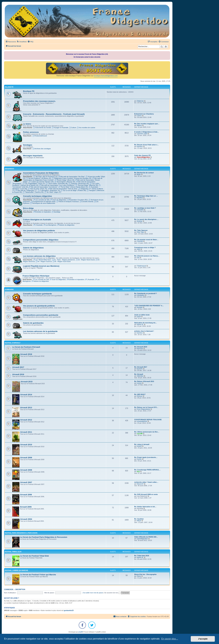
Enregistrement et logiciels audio (43, 202)
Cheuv (139, 116)
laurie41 (140, 369)
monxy (139, 383)
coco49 (140, 434)
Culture (73, 128)
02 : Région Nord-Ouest (85, 260)
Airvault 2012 (26, 420)
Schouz (140, 396)
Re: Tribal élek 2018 (142, 556)
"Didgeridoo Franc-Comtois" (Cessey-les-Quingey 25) (72, 178)
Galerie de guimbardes (33, 323)
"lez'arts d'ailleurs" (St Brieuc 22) (39, 178)
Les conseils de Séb (41, 200)
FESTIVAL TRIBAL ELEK (13, 552)
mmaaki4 (140, 210)
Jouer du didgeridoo (58, 200)
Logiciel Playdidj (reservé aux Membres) (41, 266)
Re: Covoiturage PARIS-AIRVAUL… (147, 470)
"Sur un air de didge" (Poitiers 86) (73, 190)
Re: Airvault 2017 (141, 367)
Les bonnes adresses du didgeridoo (39, 256)
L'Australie (38, 225)
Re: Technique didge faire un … (146, 196)
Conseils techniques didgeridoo (37, 196)
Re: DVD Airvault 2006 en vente (146, 494)
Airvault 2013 (26, 408)
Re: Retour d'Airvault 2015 (144, 381)
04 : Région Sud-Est (44, 261)
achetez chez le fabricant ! (144, 331)
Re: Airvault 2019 (141, 347)
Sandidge (56, 212)
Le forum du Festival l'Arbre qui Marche (38, 575)
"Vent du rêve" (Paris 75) (37, 189)
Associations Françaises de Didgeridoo (41, 173)
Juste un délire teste (142, 315)
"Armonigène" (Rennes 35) (65, 182)
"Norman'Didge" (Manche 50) (87, 185)
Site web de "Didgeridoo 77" (26, 190)
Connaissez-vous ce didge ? (145, 247)
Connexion (9, 589)
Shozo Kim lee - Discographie (145, 574)
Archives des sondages (42, 149)
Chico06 (140, 241)
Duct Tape (140, 232)
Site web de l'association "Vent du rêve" (63, 189)
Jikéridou (140, 376)
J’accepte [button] (203, 639)
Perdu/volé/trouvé (40, 136)
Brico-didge (28, 208)
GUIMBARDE (9, 289)
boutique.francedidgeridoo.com (106, 76)
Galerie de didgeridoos (33, 248)
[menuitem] (22, 42)
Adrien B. (140, 324)
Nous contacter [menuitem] (120, 616)
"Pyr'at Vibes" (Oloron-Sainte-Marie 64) (73, 187)
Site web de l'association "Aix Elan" (72, 177)
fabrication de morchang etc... (145, 323)
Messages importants (33, 156)
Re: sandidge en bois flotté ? (145, 208)
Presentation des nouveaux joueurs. (39, 101)
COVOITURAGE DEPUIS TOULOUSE (148, 420)
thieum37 (140, 484)
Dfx (138, 258)
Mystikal (140, 198)
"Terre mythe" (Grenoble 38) (57, 183)
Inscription (20, 589)
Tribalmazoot (142, 266)
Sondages (28, 145)
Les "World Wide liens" (42, 260)
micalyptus (141, 295)
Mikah (139, 521)
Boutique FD (29, 91)
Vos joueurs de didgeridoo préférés (39, 231)
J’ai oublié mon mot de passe (93, 593)
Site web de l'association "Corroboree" (43, 187)
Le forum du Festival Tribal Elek (35, 556)
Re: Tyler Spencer (141, 230)
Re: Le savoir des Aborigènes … (146, 219)
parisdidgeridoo (142, 539)
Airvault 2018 (26, 354)
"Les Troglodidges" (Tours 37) (34, 183)
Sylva (139, 576)
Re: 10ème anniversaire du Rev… (147, 432)
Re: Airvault (139, 374)
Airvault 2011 (26, 432)
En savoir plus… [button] (170, 639)
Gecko (139, 459)
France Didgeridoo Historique (36, 276)
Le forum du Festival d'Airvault (26, 347)
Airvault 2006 (26, 495)
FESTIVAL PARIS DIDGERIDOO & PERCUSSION (21, 533)
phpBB (80, 632)
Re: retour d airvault (142, 444)
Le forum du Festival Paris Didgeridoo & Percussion (44, 537)
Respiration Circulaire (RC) (77, 200)
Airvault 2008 (26, 470)
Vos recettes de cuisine (86, 128)
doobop (140, 221)
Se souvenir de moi (112, 593)
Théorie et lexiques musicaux (68, 202)
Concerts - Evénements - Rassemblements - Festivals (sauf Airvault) (54, 114)
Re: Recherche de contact (144, 173)
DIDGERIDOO (9, 169)
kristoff (139, 446)
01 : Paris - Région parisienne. (64, 260)
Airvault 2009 (26, 458)
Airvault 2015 (27, 382)
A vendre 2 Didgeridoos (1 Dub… (147, 132)
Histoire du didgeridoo (66, 225)
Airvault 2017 (18, 367)
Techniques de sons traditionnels (43, 203)
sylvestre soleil (142, 134)
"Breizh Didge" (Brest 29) (65, 180)
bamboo (140, 146)
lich (138, 471)
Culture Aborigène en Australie (37, 220)
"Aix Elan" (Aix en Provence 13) (45, 177)
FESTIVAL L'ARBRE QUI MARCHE (16, 570)
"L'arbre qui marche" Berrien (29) (41, 182)
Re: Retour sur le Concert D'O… (146, 407)
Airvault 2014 (26, 395)
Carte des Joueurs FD (142, 155)
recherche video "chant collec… (146, 482)
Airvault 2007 (26, 482)
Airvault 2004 (26, 519)
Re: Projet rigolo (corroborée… (146, 457)
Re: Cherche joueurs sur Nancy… (147, 256)
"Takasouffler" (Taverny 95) (33, 192)
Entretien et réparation (42, 212)
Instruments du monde (42, 128)
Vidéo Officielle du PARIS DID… (146, 537)
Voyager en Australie (60, 128)
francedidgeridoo (143, 157)
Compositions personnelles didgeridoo (41, 240)
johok (139, 317)
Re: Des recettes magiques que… (147, 124)
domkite (140, 307)
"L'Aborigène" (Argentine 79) (49, 190)
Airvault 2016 (18, 374)
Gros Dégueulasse (144, 409)
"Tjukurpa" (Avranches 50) (79, 183)
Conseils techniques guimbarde (37, 294)
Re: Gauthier (139, 519)
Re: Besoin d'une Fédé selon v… (146, 145)
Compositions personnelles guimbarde (41, 315)
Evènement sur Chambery (144, 114)
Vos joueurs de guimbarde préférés (39, 306)
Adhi (139, 249)
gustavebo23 (69, 610)
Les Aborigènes (50, 225)
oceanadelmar (142, 421)
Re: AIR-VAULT (140, 394)
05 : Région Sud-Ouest (62, 261)
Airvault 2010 (26, 445)
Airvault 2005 (26, 507)
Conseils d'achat (86, 202)
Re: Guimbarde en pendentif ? (146, 293)
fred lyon (140, 349)
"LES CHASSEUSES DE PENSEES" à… (149, 306)
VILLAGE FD (9, 87)
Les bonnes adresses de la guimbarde (40, 331)
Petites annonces (31, 132)
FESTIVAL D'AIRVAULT (13, 343)
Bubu (139, 174)
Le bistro (27, 124)
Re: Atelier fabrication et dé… (145, 507)
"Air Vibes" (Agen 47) (53, 192)
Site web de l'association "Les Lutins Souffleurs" (57, 185)
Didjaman (140, 101)
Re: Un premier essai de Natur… (146, 240)
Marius (139, 125)
